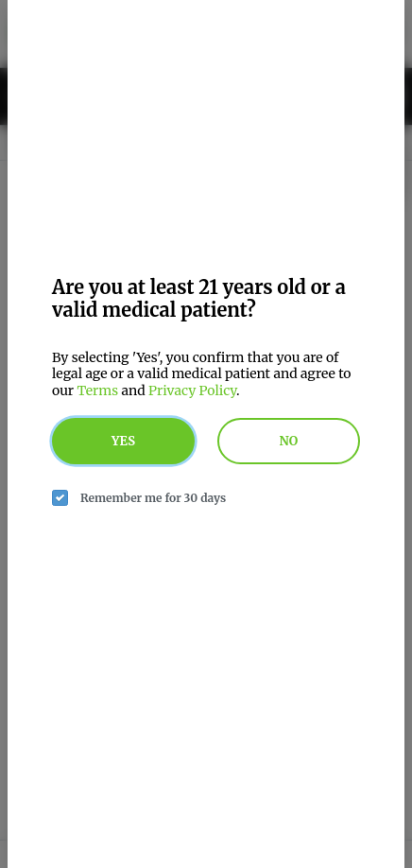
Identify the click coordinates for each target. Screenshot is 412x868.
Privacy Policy (192, 391)
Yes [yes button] (123, 441)
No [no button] (289, 441)
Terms (97, 391)
